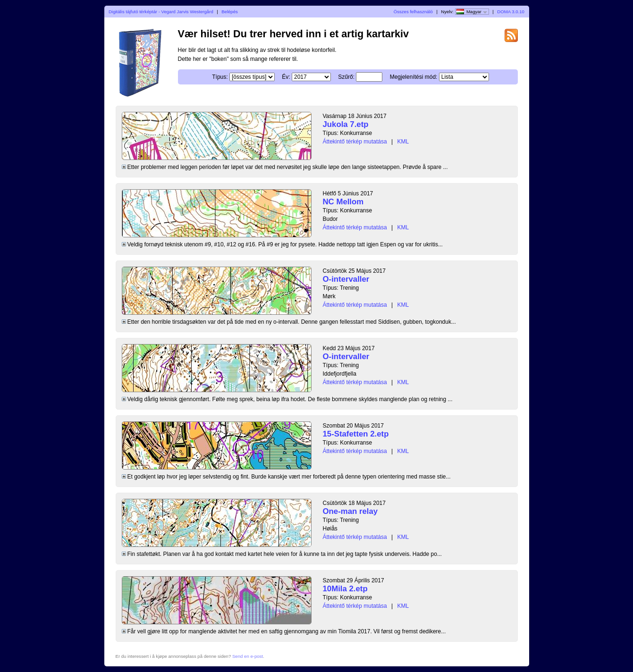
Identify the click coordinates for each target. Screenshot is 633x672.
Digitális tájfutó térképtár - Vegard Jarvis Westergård (161, 12)
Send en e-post (248, 656)
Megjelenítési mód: (414, 77)
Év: (286, 77)
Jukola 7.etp (346, 124)
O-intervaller (346, 279)
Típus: (220, 77)
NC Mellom (343, 202)
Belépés (230, 12)
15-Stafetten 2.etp (356, 434)
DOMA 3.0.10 (511, 12)
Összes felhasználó (413, 12)
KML (403, 142)
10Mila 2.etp (345, 589)
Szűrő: (346, 77)
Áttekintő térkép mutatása (355, 142)
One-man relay (350, 511)
